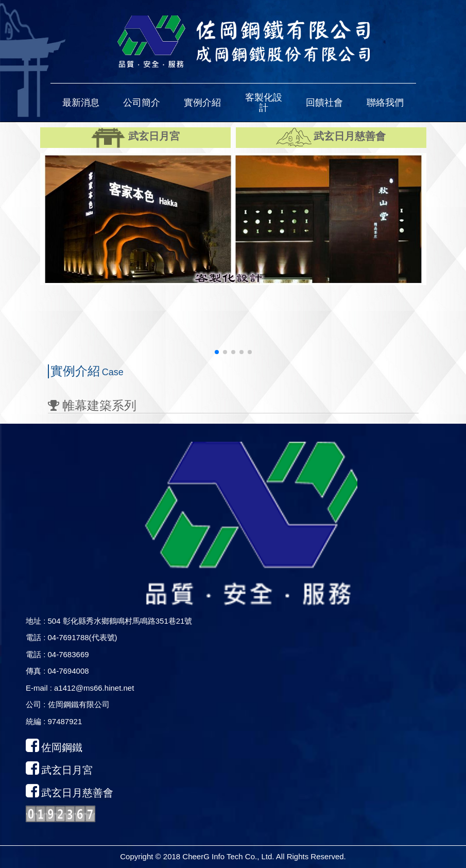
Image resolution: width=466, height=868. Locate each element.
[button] (81, 103)
